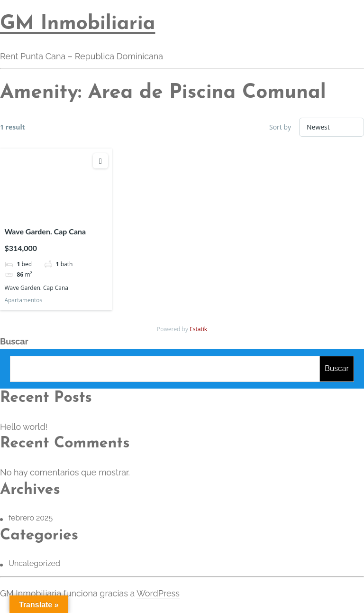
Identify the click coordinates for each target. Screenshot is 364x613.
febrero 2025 (31, 518)
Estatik (198, 329)
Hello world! (24, 427)
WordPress (158, 593)
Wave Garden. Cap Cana (45, 231)
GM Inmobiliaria (77, 24)
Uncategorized (34, 563)
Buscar (14, 341)
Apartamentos (23, 300)
